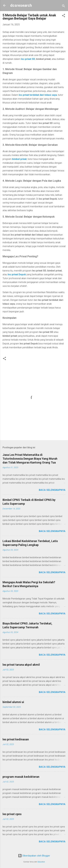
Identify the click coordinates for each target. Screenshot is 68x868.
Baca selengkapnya (52, 490)
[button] (64, 16)
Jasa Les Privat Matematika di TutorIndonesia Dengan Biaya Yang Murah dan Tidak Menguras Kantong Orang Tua (30, 459)
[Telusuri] (64, 6)
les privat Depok (17, 274)
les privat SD (28, 59)
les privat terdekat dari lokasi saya (38, 95)
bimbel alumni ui (13, 702)
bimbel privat (19, 159)
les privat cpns (12, 814)
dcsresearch (21, 5)
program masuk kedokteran (21, 777)
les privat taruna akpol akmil (21, 665)
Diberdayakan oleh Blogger (34, 856)
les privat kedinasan (16, 739)
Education (41, 862)
